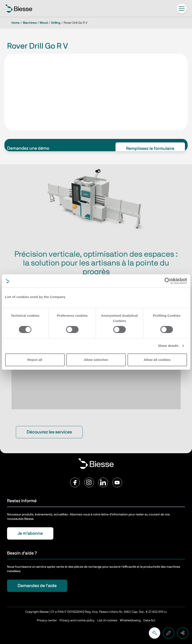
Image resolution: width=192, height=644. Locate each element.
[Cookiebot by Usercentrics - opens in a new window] (168, 281)
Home (16, 23)
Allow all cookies (157, 360)
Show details (168, 346)
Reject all (35, 360)
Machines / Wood (35, 23)
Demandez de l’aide (37, 586)
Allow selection (96, 360)
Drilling (56, 23)
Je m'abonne (30, 533)
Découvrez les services (49, 432)
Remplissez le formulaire (150, 149)
